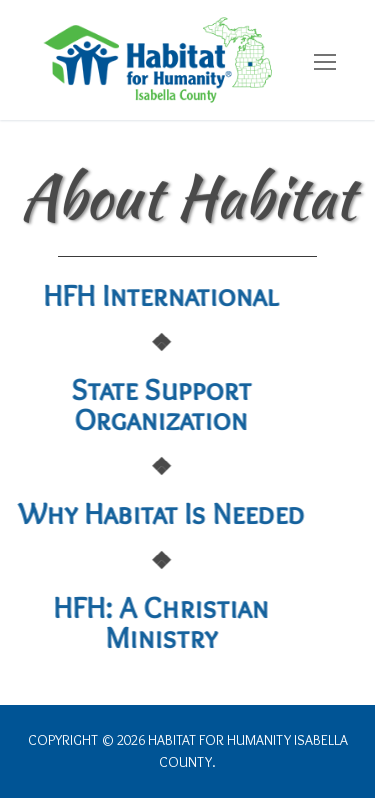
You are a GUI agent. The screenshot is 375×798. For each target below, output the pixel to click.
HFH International (125, 295)
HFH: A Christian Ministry (125, 622)
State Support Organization (126, 404)
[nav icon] (325, 63)
